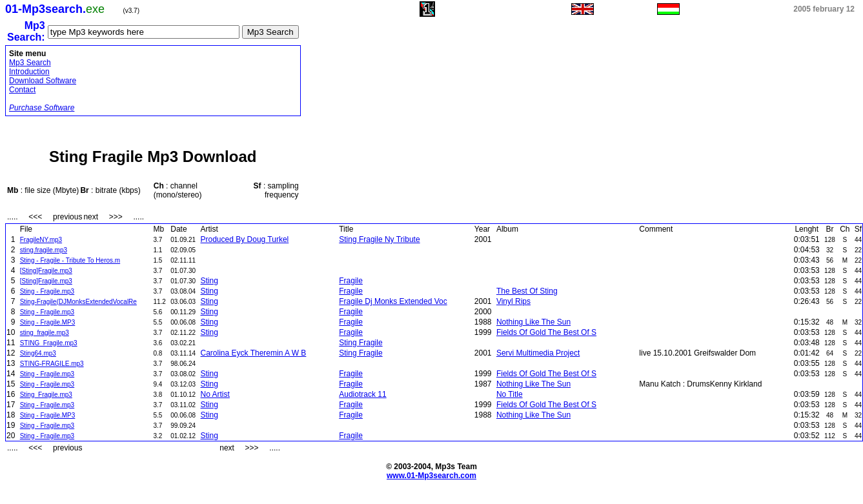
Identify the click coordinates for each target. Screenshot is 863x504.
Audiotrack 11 (362, 394)
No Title (510, 394)
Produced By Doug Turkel (245, 239)
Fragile (351, 281)
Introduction (29, 72)
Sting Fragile (360, 343)
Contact (22, 90)
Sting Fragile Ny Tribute (379, 239)
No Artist (215, 394)
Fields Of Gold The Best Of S (546, 332)
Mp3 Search (30, 63)
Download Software (43, 81)
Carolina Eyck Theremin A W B (254, 353)
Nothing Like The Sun (533, 322)
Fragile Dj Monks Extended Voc (393, 301)
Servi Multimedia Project (538, 353)
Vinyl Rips (513, 301)
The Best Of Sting (527, 291)
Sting (209, 281)
